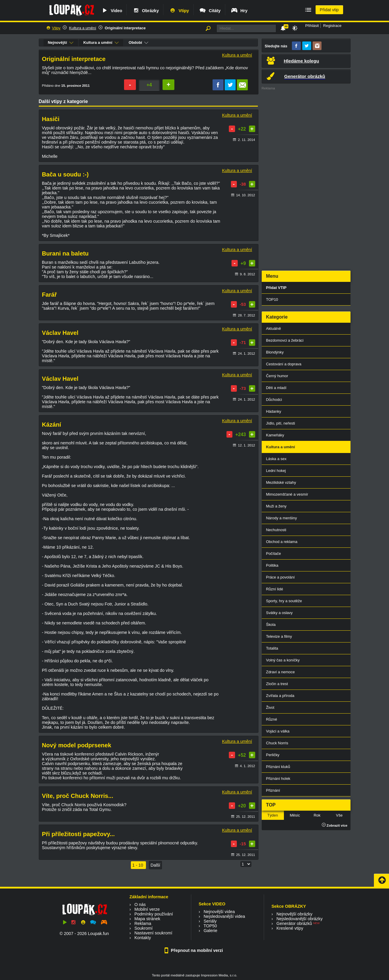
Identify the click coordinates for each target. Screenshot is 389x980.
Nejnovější (61, 42)
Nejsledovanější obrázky (300, 919)
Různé (272, 719)
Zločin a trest (277, 684)
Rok (317, 815)
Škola (271, 625)
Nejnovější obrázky (295, 914)
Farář (49, 295)
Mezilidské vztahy (281, 482)
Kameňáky (275, 435)
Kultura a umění (82, 28)
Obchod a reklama (282, 542)
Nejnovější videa (219, 912)
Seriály (210, 921)
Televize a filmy (279, 636)
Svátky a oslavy (279, 613)
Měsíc (295, 815)
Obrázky (146, 11)
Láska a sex (276, 459)
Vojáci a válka (278, 731)
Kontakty (143, 938)
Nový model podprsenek (77, 745)
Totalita (272, 648)
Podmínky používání (154, 914)
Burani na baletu (65, 253)
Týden (273, 815)
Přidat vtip (329, 10)
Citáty (210, 11)
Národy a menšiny (282, 518)
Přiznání (273, 790)
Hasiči (51, 119)
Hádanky (274, 411)
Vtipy (179, 11)
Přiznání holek (278, 779)
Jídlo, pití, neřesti (281, 423)
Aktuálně (274, 328)
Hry (239, 11)
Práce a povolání (281, 577)
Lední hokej (276, 471)
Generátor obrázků (294, 923)
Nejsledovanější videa (224, 916)
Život (270, 707)
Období (139, 42)
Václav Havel (60, 333)
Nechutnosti (276, 530)
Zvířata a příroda (280, 696)
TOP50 (210, 926)
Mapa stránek (147, 919)
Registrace (332, 26)
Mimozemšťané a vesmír (287, 494)
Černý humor (277, 376)
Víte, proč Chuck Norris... (78, 796)
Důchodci (274, 400)
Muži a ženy (276, 506)
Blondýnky (275, 352)
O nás (140, 905)
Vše (339, 815)
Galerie (210, 931)
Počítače (274, 554)
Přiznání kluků (278, 767)
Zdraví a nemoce (281, 672)
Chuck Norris (277, 743)
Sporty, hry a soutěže (284, 601)
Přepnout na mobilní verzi (194, 950)
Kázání (52, 425)
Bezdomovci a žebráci (285, 340)
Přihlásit (312, 26)
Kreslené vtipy (290, 928)
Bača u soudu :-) (65, 174)
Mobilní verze (147, 909)
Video (112, 11)
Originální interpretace (125, 28)
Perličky (273, 755)
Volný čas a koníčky (283, 660)
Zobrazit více (335, 825)
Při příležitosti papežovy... (78, 834)
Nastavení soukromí (153, 933)
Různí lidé (275, 589)
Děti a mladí (276, 388)
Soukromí (144, 928)
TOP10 (272, 299)
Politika (272, 565)
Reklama (143, 923)
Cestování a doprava (284, 364)
